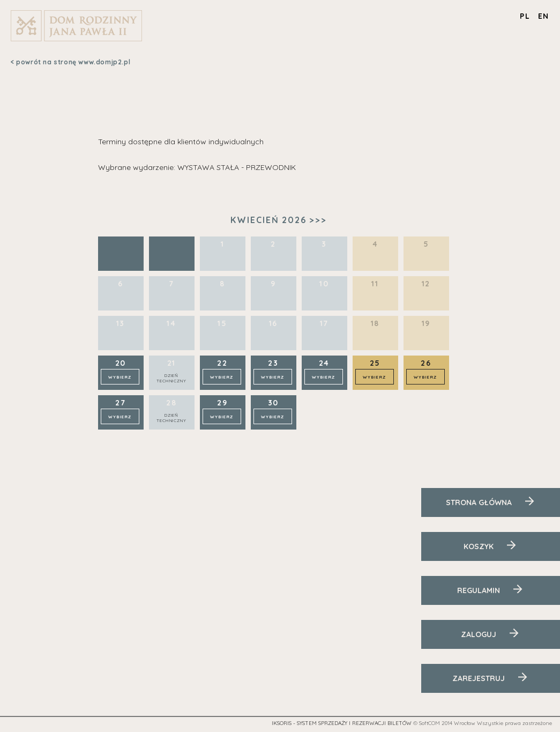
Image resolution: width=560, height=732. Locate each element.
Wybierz (120, 377)
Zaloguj (479, 634)
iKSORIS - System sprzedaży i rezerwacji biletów (342, 723)
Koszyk (479, 546)
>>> (318, 220)
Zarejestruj (479, 678)
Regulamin (479, 590)
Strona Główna (479, 502)
